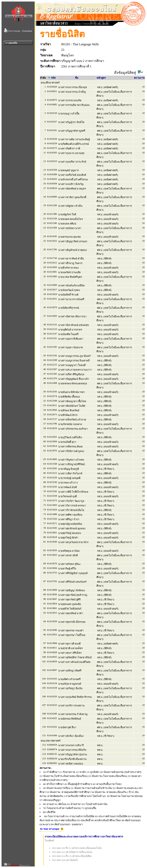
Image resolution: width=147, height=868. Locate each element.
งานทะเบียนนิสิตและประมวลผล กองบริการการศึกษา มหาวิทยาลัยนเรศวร (84, 837)
